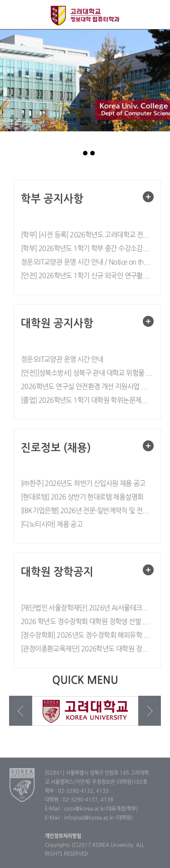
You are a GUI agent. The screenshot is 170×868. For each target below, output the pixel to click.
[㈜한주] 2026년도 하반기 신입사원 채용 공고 (83, 484)
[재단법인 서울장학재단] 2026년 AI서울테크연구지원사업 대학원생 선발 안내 (87, 608)
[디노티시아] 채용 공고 (52, 525)
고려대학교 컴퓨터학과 (85, 15)
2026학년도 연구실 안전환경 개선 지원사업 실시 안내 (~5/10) (87, 387)
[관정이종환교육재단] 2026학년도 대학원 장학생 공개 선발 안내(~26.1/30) (87, 649)
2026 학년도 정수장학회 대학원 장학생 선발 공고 (87, 622)
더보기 (148, 197)
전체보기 (15, 15)
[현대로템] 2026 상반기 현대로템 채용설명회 (82, 497)
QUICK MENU (155, 15)
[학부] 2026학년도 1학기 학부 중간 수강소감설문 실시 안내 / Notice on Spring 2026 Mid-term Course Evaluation (87, 249)
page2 (85, 153)
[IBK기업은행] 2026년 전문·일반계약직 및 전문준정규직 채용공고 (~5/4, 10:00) (87, 511)
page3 (92, 153)
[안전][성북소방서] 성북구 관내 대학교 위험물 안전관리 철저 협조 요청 (87, 373)
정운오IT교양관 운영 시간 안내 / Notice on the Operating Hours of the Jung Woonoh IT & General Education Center (87, 262)
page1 (78, 153)
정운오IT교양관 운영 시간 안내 (62, 360)
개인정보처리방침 (63, 836)
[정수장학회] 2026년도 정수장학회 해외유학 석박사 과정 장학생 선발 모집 (87, 636)
